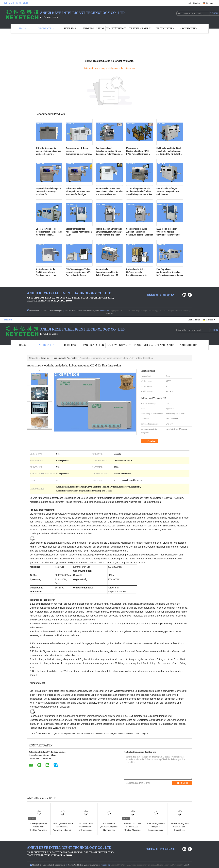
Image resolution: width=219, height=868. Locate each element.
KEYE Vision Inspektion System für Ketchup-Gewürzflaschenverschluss (168, 232)
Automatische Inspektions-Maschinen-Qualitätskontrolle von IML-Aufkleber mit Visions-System (109, 192)
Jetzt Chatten (194, 3)
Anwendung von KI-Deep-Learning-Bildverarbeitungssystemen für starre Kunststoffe (78, 151)
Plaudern (150, 441)
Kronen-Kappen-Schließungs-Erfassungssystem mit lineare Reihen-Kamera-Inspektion (109, 232)
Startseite (34, 358)
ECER (111, 314)
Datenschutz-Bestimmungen (51, 311)
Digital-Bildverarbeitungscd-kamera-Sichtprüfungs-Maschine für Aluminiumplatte (48, 192)
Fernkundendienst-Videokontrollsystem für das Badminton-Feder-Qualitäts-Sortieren (109, 151)
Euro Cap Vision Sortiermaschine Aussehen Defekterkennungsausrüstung (170, 272)
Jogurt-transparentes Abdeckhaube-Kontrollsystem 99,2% (79, 232)
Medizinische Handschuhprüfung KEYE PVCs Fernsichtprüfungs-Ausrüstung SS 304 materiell (139, 151)
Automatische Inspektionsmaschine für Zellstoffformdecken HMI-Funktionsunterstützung (108, 272)
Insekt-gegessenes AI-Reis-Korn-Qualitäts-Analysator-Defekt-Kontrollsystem (39, 830)
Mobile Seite (33, 311)
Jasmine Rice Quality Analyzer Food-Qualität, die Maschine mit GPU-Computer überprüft (179, 830)
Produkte (46, 28)
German (211, 3)
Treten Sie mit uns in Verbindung (141, 28)
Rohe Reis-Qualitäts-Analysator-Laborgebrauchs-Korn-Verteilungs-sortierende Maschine (156, 830)
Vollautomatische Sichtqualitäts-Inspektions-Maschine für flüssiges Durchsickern (78, 192)
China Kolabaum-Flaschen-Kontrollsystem (82, 311)
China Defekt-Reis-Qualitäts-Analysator (84, 865)
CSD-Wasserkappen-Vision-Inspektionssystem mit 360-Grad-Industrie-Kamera (78, 272)
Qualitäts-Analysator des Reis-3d (68, 734)
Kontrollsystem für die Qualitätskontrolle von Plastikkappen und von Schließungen (46, 272)
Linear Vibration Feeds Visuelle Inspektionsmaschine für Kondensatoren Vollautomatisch (49, 232)
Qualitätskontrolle (118, 28)
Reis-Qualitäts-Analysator (65, 358)
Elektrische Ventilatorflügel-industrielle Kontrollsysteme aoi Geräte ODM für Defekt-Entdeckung (169, 151)
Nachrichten (189, 28)
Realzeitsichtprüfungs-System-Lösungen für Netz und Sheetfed (168, 191)
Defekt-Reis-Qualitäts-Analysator (98, 734)
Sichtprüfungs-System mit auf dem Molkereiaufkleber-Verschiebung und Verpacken (139, 191)
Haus (22, 28)
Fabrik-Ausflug (94, 28)
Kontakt (182, 783)
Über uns (70, 28)
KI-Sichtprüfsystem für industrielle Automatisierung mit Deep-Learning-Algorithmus (48, 151)
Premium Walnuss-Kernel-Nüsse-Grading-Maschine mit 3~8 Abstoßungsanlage (132, 830)
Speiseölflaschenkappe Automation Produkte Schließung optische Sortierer (140, 232)
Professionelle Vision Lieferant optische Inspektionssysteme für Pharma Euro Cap (137, 272)
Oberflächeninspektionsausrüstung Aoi (131, 734)
